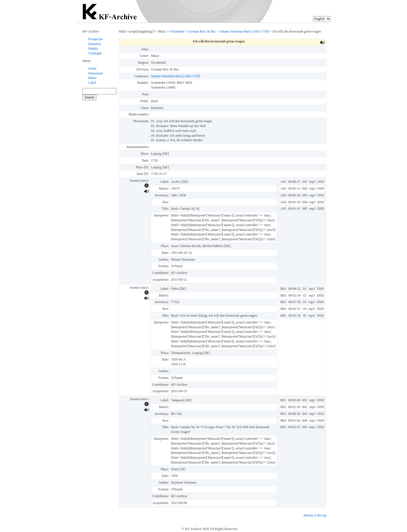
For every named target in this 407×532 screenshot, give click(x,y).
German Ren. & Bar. (202, 31)
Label (92, 83)
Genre (92, 68)
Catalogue (95, 53)
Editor (92, 78)
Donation (95, 44)
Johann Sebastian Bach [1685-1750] (244, 31)
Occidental (177, 31)
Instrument (96, 73)
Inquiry (93, 48)
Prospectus (96, 39)
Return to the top (315, 515)
